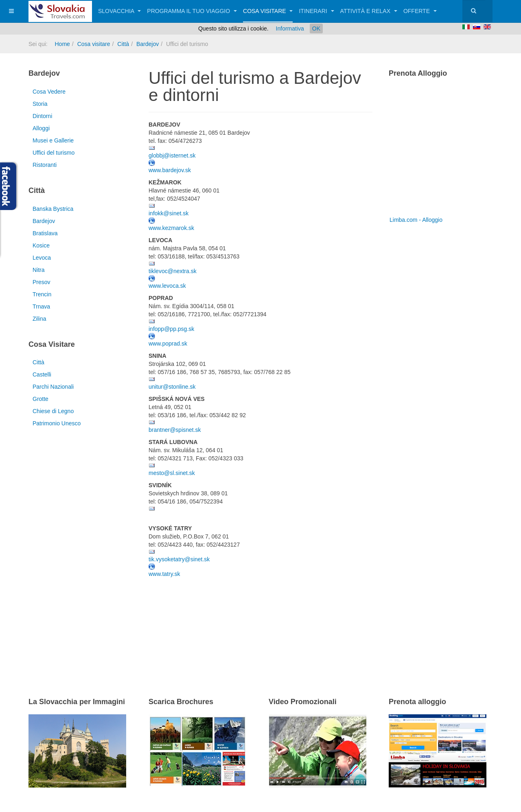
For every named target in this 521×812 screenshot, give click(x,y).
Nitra (39, 270)
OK (316, 28)
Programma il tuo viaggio (192, 11)
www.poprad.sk (168, 344)
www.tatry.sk (164, 574)
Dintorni (42, 116)
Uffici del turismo (54, 153)
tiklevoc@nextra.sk (173, 271)
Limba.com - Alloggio (416, 220)
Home (62, 44)
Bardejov (148, 44)
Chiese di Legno (53, 411)
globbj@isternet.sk (172, 155)
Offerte (420, 11)
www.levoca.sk (167, 286)
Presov (42, 282)
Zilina (39, 319)
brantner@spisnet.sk (175, 430)
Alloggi (41, 128)
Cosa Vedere (49, 92)
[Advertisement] (244, 627)
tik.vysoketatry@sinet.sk (179, 559)
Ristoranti (45, 165)
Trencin (42, 294)
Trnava (41, 306)
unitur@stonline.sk (172, 387)
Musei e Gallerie (53, 140)
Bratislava (45, 233)
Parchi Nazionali (53, 387)
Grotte (40, 399)
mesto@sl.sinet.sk (172, 473)
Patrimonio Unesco (57, 423)
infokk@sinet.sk (169, 213)
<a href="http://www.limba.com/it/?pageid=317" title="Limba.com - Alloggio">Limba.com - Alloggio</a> (440, 150)
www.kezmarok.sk (171, 228)
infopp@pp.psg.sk (171, 329)
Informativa (290, 28)
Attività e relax (369, 11)
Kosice (41, 245)
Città (123, 44)
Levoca (42, 258)
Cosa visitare (268, 11)
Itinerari (316, 11)
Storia (40, 104)
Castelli (42, 374)
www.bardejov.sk (170, 170)
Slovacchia (119, 11)
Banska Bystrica (53, 209)
